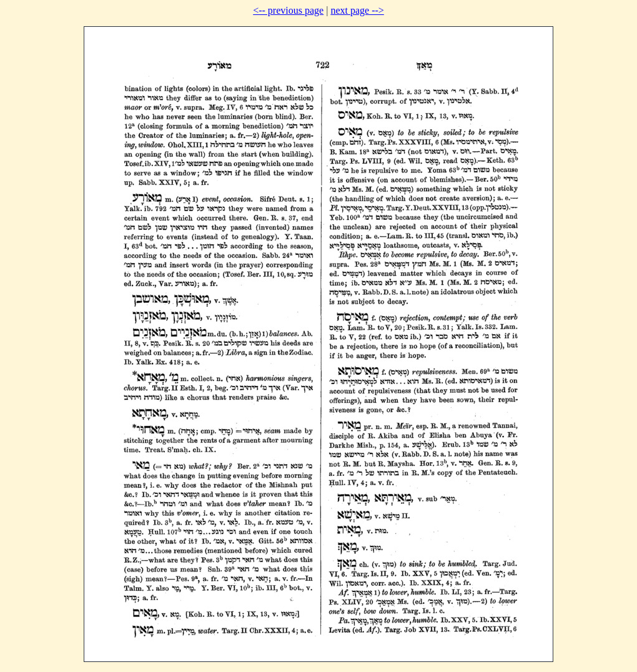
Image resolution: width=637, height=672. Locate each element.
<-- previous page (288, 10)
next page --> (357, 10)
